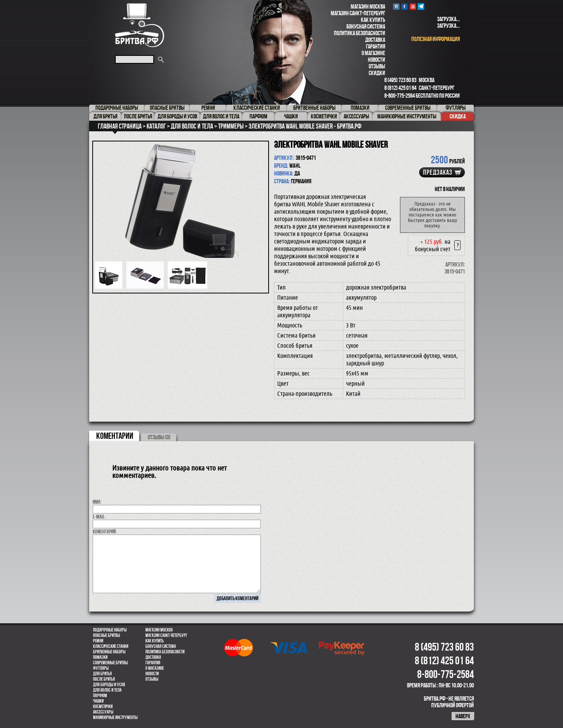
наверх (463, 716)
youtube (413, 6)
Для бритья (102, 674)
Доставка (375, 40)
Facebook (404, 6)
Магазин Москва (368, 6)
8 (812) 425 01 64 (400, 88)
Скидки (377, 73)
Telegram (421, 6)
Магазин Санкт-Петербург (358, 13)
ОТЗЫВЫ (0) (159, 437)
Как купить (373, 20)
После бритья (104, 679)
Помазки (100, 657)
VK (396, 6)
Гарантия (376, 46)
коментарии (115, 436)
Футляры (101, 668)
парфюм (100, 696)
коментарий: (105, 531)
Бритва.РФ (140, 25)
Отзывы (377, 66)
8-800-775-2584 (400, 96)
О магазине (373, 53)
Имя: (97, 502)
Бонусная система (366, 26)
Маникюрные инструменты (115, 717)
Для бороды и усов (109, 685)
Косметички (103, 707)
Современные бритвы (110, 663)
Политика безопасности (359, 33)
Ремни (98, 641)
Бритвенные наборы (109, 652)
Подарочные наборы (110, 630)
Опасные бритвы (107, 635)
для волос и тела (107, 690)
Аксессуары (103, 712)
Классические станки (111, 646)
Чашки (98, 701)
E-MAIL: (99, 517)
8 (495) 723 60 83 (400, 80)
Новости (377, 60)
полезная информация (436, 39)
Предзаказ (438, 172)
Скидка (458, 116)
